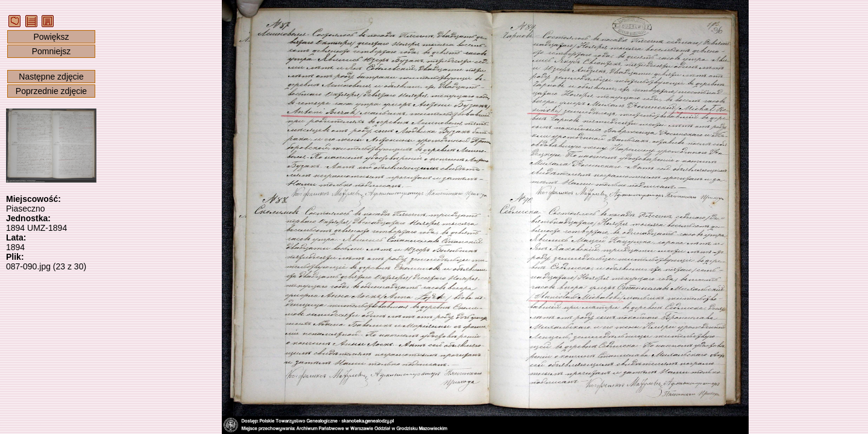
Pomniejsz (52, 51)
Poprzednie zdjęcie (51, 91)
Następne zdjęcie (51, 77)
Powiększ (51, 37)
